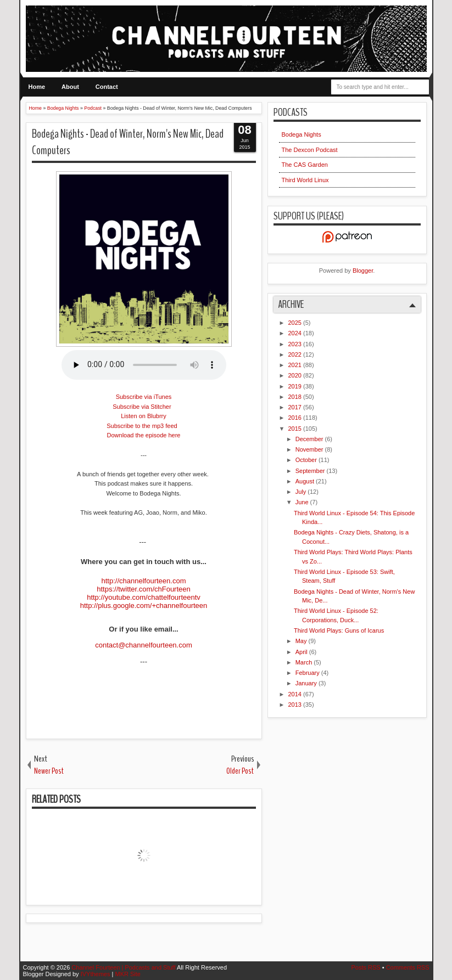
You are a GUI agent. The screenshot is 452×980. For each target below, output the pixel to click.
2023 (296, 344)
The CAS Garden (305, 165)
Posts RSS (366, 967)
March (305, 662)
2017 (296, 407)
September (311, 471)
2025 (296, 323)
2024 (296, 333)
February (308, 673)
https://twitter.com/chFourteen (144, 589)
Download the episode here (144, 435)
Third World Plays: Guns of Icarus (339, 630)
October (307, 460)
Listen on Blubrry (144, 416)
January (307, 683)
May (302, 641)
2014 (296, 694)
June (303, 502)
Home (37, 87)
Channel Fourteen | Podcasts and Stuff (124, 967)
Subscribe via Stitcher (142, 407)
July (302, 492)
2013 (296, 705)
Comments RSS (408, 967)
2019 (296, 386)
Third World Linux (305, 180)
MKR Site (127, 974)
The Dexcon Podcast (310, 150)
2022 (296, 354)
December (310, 439)
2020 (296, 375)
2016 (296, 418)
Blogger (363, 271)
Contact (107, 87)
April (302, 652)
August (306, 481)
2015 (296, 429)
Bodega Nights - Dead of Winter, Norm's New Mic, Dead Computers (128, 142)
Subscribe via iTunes (144, 397)
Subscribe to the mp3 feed (142, 426)
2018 (296, 397)
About (70, 87)
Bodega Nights (302, 134)
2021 (296, 365)
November (310, 449)
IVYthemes (96, 974)
